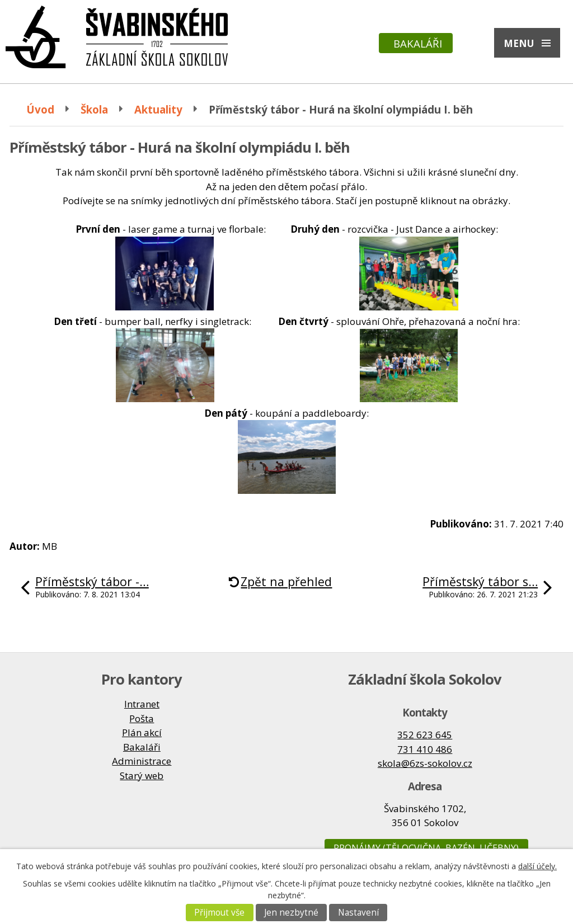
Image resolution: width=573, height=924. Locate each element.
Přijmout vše (219, 913)
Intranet (142, 704)
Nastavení (358, 913)
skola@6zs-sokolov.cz (425, 763)
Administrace (142, 761)
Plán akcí (142, 732)
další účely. (537, 866)
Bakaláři (418, 43)
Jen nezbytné (291, 913)
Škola (94, 109)
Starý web (142, 775)
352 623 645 (425, 735)
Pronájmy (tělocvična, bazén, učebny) (426, 848)
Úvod (40, 109)
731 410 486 (425, 749)
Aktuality (158, 109)
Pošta (142, 718)
